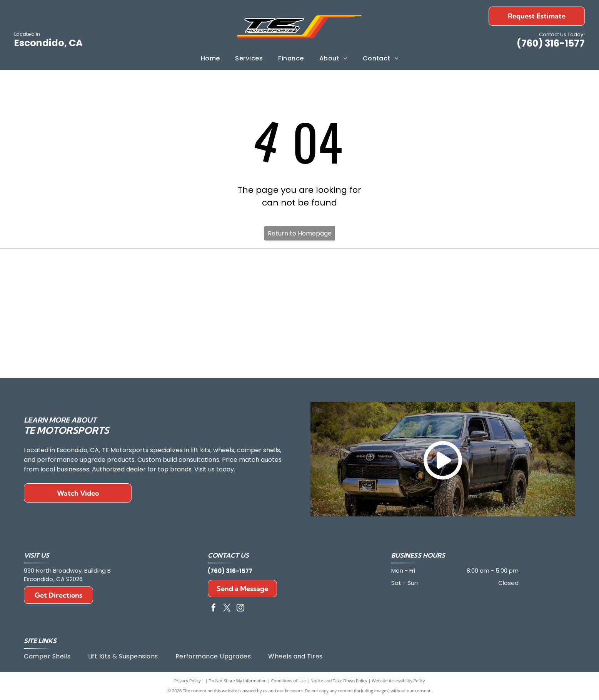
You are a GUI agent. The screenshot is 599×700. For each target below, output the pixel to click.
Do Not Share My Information (238, 681)
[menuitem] (210, 58)
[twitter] (227, 609)
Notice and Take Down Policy (339, 681)
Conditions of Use (289, 681)
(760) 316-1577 (551, 43)
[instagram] (240, 609)
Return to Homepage (300, 233)
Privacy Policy (188, 681)
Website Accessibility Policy (398, 681)
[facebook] (214, 609)
